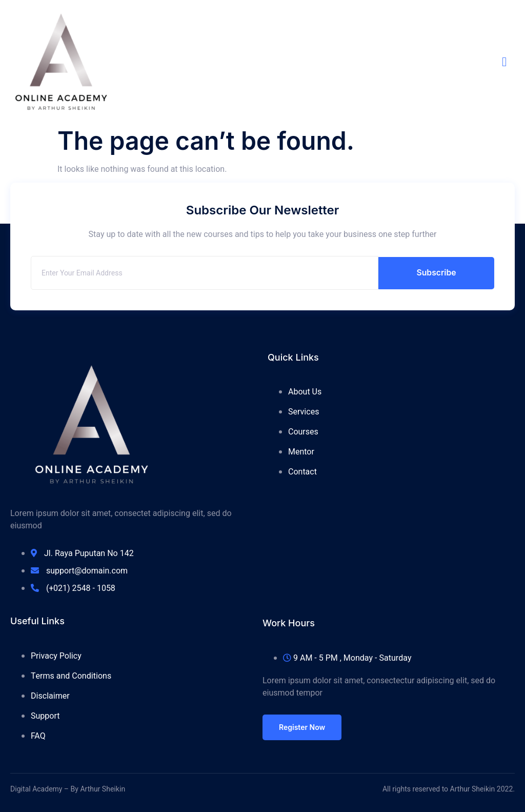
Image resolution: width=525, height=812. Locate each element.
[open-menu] (508, 62)
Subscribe (436, 273)
